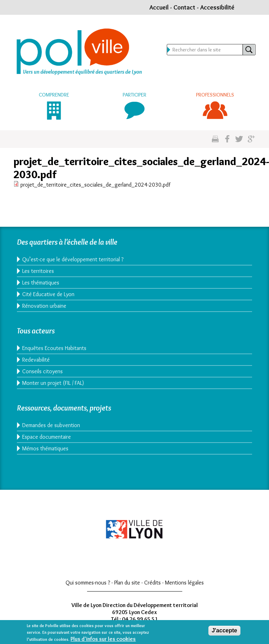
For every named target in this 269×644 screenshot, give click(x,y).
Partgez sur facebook (227, 139)
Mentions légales (184, 583)
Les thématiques (41, 283)
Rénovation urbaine (44, 306)
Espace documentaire (47, 437)
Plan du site (127, 583)
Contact (184, 7)
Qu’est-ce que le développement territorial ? (73, 259)
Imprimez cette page (215, 139)
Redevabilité (36, 360)
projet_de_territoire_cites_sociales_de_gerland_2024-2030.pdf (95, 185)
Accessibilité (217, 7)
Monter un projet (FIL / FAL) (53, 383)
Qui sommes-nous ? (88, 583)
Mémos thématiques (45, 448)
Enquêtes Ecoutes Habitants (54, 348)
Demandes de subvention (51, 425)
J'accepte (224, 633)
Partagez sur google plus (251, 139)
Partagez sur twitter (239, 139)
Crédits (152, 583)
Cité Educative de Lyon (48, 294)
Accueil (159, 7)
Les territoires (38, 271)
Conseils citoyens (42, 371)
